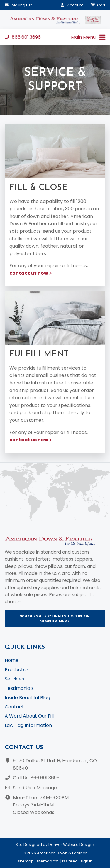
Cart (97, 5)
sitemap (26, 861)
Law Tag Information (28, 725)
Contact (14, 707)
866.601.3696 (23, 37)
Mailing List (18, 5)
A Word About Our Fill (29, 716)
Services (14, 679)
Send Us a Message (35, 788)
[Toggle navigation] (102, 37)
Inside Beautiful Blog (27, 698)
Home (12, 660)
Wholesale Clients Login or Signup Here (55, 619)
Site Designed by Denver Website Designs (55, 845)
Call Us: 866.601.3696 (36, 778)
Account (72, 5)
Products (15, 670)
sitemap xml (48, 861)
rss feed (70, 861)
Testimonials (19, 688)
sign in (86, 861)
